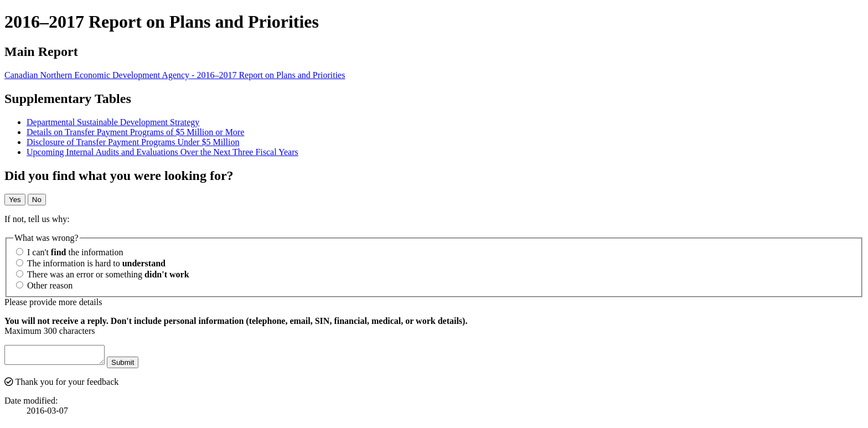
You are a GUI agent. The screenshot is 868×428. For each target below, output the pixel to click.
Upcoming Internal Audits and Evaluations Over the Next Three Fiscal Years (162, 152)
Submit (134, 366)
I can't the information (70, 252)
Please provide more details (53, 302)
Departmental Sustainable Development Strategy (113, 122)
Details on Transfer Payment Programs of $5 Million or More (135, 132)
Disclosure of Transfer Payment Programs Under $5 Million (133, 142)
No (37, 200)
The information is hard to (91, 263)
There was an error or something (103, 274)
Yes (15, 200)
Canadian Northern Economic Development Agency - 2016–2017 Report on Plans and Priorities (175, 75)
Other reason (44, 285)
